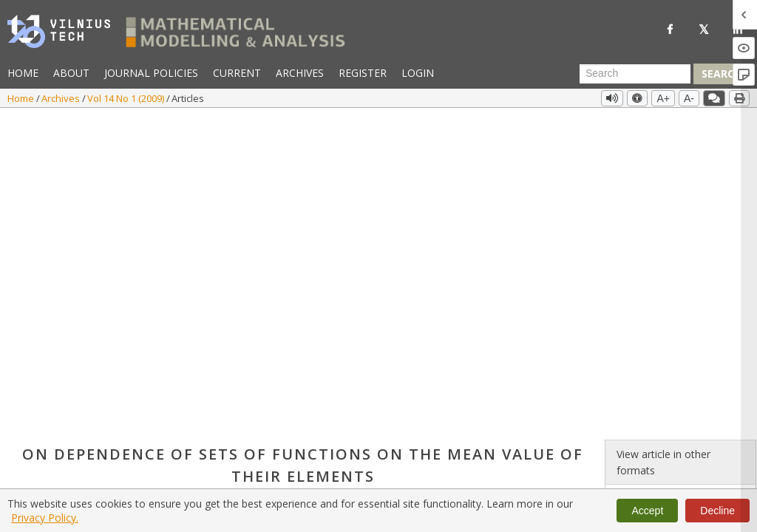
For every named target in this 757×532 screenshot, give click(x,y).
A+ (663, 98)
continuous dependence (445, 433)
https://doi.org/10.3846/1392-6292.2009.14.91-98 (169, 208)
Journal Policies (151, 73)
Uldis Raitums (49, 185)
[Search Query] (635, 74)
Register (363, 73)
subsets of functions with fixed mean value (280, 433)
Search (722, 74)
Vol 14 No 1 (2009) (127, 98)
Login (418, 73)
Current (237, 73)
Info (101, 185)
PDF (638, 184)
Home (23, 73)
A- (689, 98)
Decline (717, 511)
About (71, 73)
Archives (300, 73)
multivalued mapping (122, 433)
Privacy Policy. (45, 518)
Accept (647, 511)
